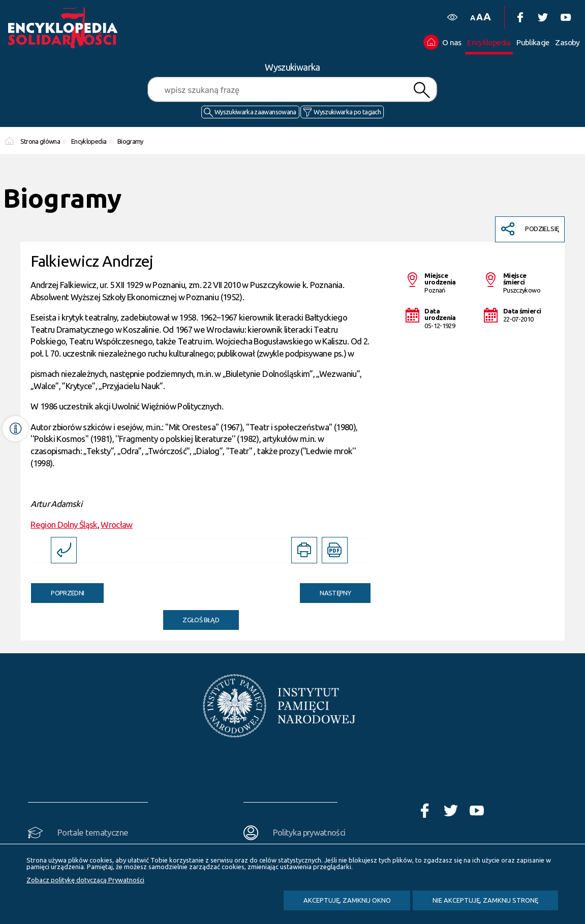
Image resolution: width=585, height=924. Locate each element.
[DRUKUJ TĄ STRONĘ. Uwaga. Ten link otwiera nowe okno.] (304, 550)
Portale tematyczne (93, 832)
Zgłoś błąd (201, 620)
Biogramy (130, 141)
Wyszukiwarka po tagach (347, 112)
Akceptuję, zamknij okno (347, 900)
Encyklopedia (89, 141)
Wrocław (116, 524)
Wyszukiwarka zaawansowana (255, 112)
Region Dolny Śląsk (64, 524)
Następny (325, 590)
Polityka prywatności (309, 832)
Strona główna (40, 141)
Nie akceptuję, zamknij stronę (485, 900)
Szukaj (421, 90)
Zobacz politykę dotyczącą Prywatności (85, 880)
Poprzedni (57, 590)
